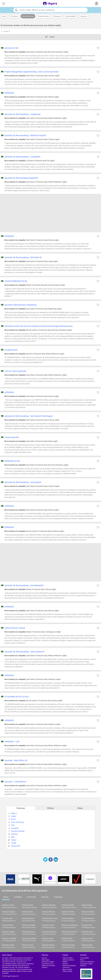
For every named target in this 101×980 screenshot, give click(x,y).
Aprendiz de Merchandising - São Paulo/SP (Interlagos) (28, 416)
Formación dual (28, 16)
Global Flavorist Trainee (15, 628)
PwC (13, 825)
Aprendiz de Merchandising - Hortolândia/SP (24, 585)
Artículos (84, 16)
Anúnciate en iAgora (48, 962)
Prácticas (14, 16)
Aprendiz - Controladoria (15, 782)
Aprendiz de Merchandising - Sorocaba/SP (23, 482)
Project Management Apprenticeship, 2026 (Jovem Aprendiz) (32, 72)
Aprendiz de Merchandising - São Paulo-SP (23, 257)
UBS (13, 837)
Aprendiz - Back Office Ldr (16, 760)
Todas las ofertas (68, 958)
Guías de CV (66, 967)
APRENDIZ (9, 93)
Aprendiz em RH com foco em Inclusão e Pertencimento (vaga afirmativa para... (39, 326)
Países (6, 897)
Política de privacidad (48, 965)
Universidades (71, 16)
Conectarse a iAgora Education (86, 965)
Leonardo (15, 828)
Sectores (45, 897)
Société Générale (18, 831)
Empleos (65, 962)
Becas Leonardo (67, 969)
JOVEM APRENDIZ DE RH (16, 281)
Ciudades (18, 897)
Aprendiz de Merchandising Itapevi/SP (21, 178)
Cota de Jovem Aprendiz (15, 371)
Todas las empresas (68, 960)
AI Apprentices (11, 350)
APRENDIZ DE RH (12, 461)
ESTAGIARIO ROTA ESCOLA (17, 697)
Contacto (44, 967)
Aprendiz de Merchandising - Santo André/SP (24, 652)
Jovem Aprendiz (12, 437)
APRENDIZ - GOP (12, 742)
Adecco (14, 813)
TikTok (14, 843)
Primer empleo (44, 16)
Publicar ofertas (67, 971)
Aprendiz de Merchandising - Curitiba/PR (22, 157)
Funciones (32, 897)
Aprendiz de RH (11, 48)
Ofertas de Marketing (69, 965)
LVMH (13, 816)
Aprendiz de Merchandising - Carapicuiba (22, 114)
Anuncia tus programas (87, 962)
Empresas (57, 16)
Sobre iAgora (46, 960)
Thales (14, 840)
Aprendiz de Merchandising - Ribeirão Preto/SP (25, 135)
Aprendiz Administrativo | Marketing (20, 305)
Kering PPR (16, 846)
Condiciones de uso (48, 964)
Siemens (14, 834)
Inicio (4, 16)
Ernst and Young (17, 822)
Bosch (13, 819)
